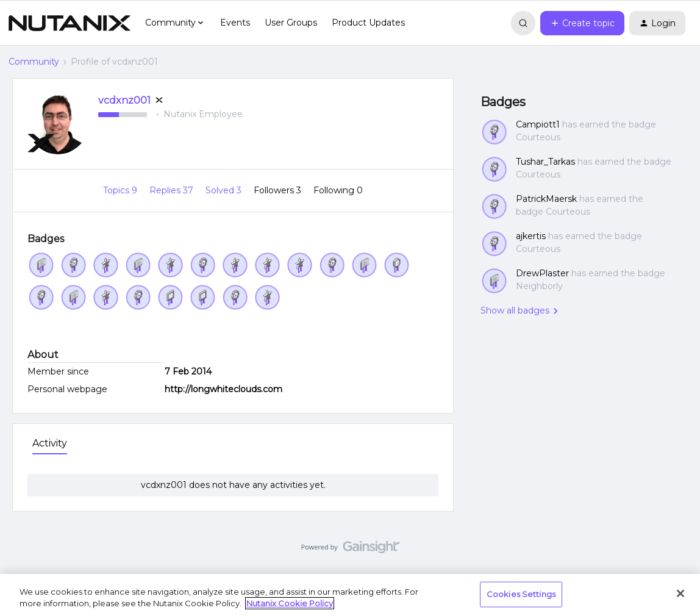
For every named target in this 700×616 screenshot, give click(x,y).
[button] (582, 23)
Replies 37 (173, 190)
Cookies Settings (521, 594)
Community (34, 62)
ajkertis (531, 236)
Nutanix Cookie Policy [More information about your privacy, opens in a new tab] (290, 603)
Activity (50, 443)
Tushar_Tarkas (545, 162)
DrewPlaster (542, 273)
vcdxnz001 (124, 100)
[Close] (680, 593)
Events (235, 23)
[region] (350, 595)
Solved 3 (225, 190)
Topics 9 (121, 190)
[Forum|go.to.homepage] (70, 23)
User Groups (291, 23)
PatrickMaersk (546, 199)
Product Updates (368, 23)
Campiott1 (538, 124)
